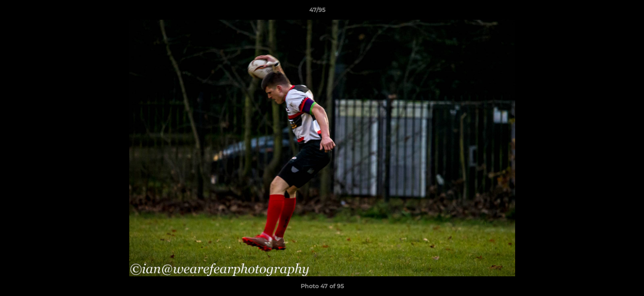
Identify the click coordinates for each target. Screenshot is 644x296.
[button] (609, 12)
